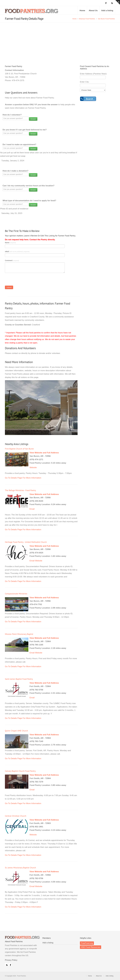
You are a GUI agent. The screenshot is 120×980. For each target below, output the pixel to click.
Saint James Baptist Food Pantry (19, 679)
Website (33, 467)
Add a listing (107, 11)
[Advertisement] (60, 40)
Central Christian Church (16, 816)
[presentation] (23, 280)
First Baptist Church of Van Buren (19, 449)
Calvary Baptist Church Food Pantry (20, 771)
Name (10, 243)
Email (32, 509)
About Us (93, 11)
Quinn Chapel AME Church (16, 731)
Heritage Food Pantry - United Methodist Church (26, 542)
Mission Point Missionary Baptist (19, 634)
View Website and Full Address (44, 453)
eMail (17, 252)
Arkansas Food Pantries (87, 19)
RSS (6, 964)
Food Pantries (32, 12)
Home (82, 11)
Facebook (10, 964)
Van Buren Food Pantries (106, 19)
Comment (12, 260)
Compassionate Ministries (16, 594)
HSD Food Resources (91, 947)
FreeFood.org (87, 943)
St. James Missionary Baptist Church (20, 868)
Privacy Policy (11, 960)
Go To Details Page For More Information (23, 478)
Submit (9, 287)
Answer (33, 119)
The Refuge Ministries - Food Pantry (20, 490)
